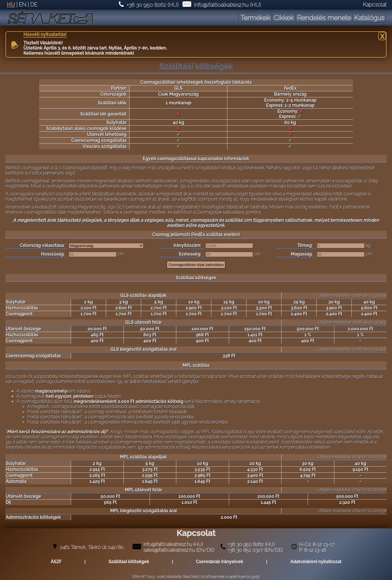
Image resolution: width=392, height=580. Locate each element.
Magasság (301, 254)
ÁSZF (56, 562)
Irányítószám (187, 245)
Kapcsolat (375, 5)
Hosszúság (52, 254)
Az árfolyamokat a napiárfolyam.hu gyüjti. (230, 577)
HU (11, 5)
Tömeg (305, 245)
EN (23, 5)
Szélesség (189, 254)
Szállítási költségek (129, 562)
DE (34, 5)
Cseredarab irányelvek (220, 562)
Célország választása (42, 245)
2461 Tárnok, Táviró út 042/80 (92, 547)
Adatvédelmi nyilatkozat (316, 562)
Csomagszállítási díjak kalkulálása (196, 265)
